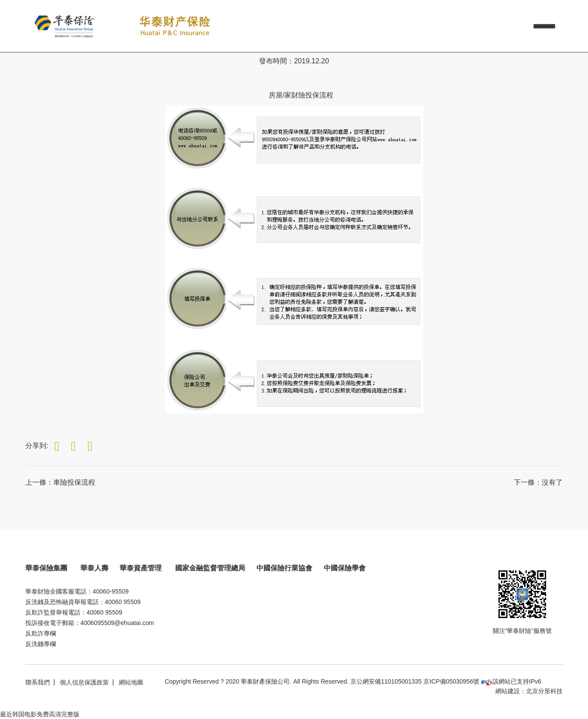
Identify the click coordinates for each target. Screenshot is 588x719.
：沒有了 (538, 482)
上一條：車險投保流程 (60, 482)
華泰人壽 (94, 568)
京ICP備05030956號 (451, 681)
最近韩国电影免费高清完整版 (40, 714)
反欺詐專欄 (41, 633)
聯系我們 (38, 682)
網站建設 (508, 691)
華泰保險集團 (47, 568)
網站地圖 (131, 682)
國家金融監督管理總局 (210, 568)
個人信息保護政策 (84, 682)
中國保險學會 (345, 568)
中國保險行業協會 (284, 568)
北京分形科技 (544, 691)
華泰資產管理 (142, 568)
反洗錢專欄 (41, 644)
